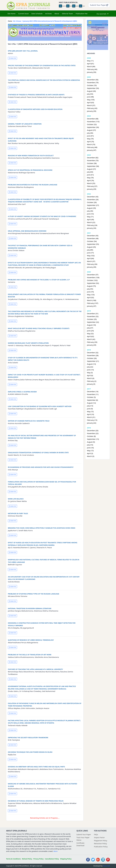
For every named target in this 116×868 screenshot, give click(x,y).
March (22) (91, 222)
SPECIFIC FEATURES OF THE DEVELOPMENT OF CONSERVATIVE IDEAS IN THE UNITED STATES (42, 65)
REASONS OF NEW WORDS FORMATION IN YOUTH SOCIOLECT (31, 156)
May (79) (90, 139)
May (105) (91, 100)
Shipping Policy (66, 859)
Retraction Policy (100, 843)
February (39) (92, 342)
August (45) (91, 247)
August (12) (91, 403)
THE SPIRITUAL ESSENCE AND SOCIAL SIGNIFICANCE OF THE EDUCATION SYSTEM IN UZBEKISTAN (44, 80)
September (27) (93, 205)
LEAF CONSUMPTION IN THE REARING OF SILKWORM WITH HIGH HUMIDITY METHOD (40, 406)
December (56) (93, 80)
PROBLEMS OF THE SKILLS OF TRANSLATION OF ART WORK (30, 655)
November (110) (93, 122)
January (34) (92, 228)
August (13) (91, 364)
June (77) (90, 253)
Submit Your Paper (99, 5)
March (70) (91, 144)
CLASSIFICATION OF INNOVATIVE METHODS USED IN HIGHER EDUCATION (35, 109)
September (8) (92, 400)
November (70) (93, 160)
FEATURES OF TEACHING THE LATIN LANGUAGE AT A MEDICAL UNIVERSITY (35, 669)
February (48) (92, 147)
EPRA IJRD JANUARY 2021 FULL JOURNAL (23, 51)
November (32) (93, 316)
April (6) (90, 375)
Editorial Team (67, 14)
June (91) (90, 136)
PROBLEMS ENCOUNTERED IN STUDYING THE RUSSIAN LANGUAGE (33, 185)
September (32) (93, 322)
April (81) (90, 64)
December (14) (93, 391)
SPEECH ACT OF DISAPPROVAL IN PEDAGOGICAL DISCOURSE (30, 170)
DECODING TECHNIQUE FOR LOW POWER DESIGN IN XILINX (30, 752)
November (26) (93, 199)
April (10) (90, 414)
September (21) (93, 361)
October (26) (92, 202)
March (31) (91, 417)
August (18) (91, 325)
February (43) (92, 108)
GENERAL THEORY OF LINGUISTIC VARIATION (25, 124)
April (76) (90, 180)
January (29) (92, 189)
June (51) (90, 175)
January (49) (92, 267)
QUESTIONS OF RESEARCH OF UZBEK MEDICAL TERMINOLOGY (31, 640)
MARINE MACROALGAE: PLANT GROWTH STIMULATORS (28, 343)
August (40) (91, 91)
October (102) (92, 280)
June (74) (90, 292)
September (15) (93, 439)
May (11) (90, 61)
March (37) (91, 261)
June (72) (90, 214)
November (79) (93, 82)
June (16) (90, 448)
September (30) (93, 127)
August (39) (91, 208)
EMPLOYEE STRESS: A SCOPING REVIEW (22, 392)
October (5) (91, 397)
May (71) (90, 217)
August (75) (91, 286)
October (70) (92, 85)
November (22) (93, 433)
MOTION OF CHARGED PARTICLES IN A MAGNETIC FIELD (29, 421)
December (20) (93, 430)
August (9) (91, 442)
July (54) (90, 94)
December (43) (93, 197)
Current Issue (23, 14)
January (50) (92, 72)
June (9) (90, 409)
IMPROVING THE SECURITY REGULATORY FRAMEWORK (28, 738)
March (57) (91, 105)
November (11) (93, 394)
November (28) (93, 355)
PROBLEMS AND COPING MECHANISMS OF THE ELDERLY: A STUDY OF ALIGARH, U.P (39, 280)
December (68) (93, 119)
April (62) (90, 336)
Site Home (11, 14)
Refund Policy (27, 859)
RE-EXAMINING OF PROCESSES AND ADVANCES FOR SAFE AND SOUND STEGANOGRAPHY (41, 467)
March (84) (91, 66)
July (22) (90, 367)
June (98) (90, 97)
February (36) (92, 264)
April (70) (90, 142)
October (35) (92, 319)
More (55, 851)
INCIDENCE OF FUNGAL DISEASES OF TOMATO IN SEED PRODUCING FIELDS (36, 801)
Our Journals (103, 13)
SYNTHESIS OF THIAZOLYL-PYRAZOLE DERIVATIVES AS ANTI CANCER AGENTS (36, 95)
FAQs (96, 834)
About (57, 14)
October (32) (92, 124)
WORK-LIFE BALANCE (16, 499)
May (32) (90, 333)
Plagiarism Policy (101, 841)
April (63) (90, 102)
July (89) (90, 250)
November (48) (93, 238)
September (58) (93, 166)
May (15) (90, 411)
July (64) (90, 172)
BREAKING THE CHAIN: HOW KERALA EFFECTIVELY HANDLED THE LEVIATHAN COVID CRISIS (42, 528)
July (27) (90, 328)
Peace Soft (106, 866)
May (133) (91, 295)
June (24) (90, 331)
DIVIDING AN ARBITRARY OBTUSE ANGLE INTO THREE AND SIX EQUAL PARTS (36, 767)
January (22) (92, 423)
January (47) (92, 150)
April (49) (90, 219)
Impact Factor (99, 837)
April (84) (90, 258)
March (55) (91, 183)
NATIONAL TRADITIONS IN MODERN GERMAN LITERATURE (30, 608)
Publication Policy (101, 847)
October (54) (92, 241)
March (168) (92, 300)
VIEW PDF (13, 58)
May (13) (90, 450)
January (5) (91, 384)
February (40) (92, 69)
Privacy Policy (39, 859)
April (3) (90, 453)
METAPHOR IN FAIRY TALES (18, 513)
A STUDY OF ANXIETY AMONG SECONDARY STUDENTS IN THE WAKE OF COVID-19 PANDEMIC (42, 216)
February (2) (92, 381)
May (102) (91, 256)
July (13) (90, 406)
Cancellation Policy (52, 859)
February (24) (92, 225)
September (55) (93, 244)
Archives (48, 14)
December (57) (93, 275)
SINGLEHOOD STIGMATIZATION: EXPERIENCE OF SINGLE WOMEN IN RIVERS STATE (38, 453)
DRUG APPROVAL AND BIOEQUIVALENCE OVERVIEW (27, 231)
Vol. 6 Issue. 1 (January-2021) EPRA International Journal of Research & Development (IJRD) (45, 21)
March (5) (91, 456)
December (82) (93, 158)
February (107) (93, 303)
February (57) (92, 186)
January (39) (92, 111)
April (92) (90, 297)
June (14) (90, 370)
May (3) (90, 373)
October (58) (92, 163)
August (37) (91, 130)
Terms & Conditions (13, 859)
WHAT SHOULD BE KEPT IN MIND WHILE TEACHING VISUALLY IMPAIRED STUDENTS (39, 328)
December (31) (93, 313)
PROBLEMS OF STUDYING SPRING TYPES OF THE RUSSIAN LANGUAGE (34, 594)
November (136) (93, 277)
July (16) (90, 445)
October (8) (91, 436)
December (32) (93, 353)
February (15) (92, 420)
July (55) (90, 289)
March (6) (91, 378)
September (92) (93, 283)
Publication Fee (82, 14)
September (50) (93, 88)
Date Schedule (37, 14)
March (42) (91, 339)
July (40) (90, 133)
